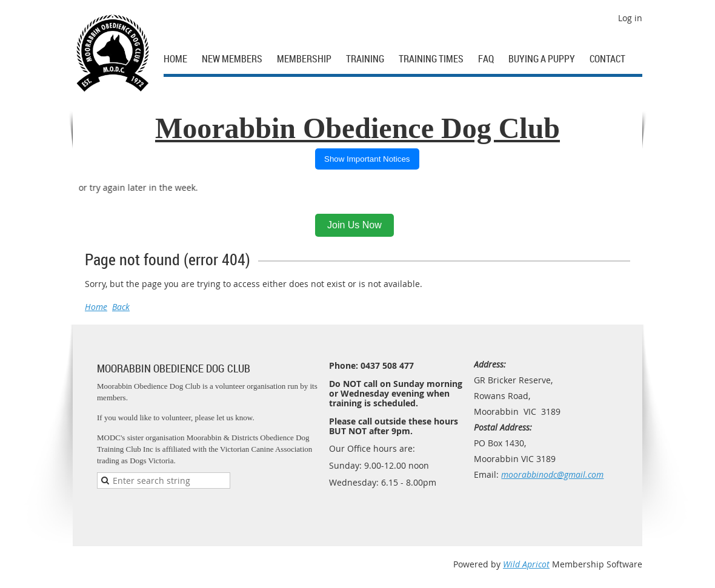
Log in (630, 18)
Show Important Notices (367, 159)
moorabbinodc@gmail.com (552, 474)
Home (96, 307)
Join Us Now (354, 225)
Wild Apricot (526, 564)
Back (121, 307)
